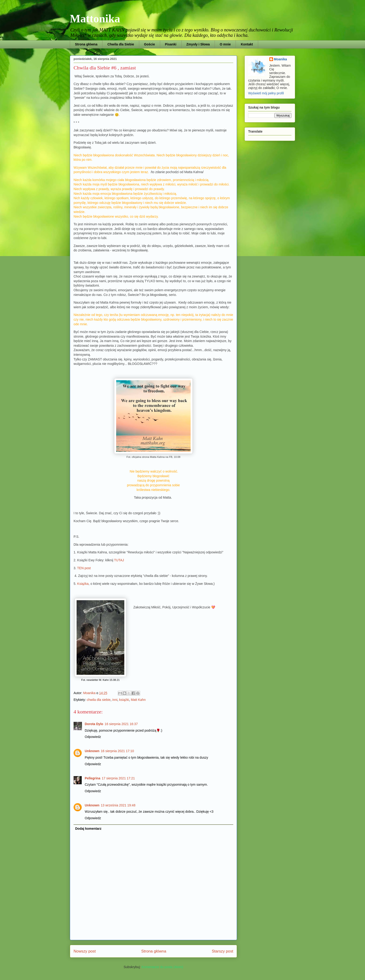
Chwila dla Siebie (121, 44)
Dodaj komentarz (88, 829)
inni (115, 700)
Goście (150, 44)
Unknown (92, 751)
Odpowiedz (93, 737)
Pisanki (171, 44)
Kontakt (247, 44)
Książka (83, 584)
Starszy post (223, 951)
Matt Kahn (138, 700)
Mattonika (95, 19)
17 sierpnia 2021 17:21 (118, 778)
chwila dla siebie (99, 700)
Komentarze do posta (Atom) (162, 967)
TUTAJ (119, 560)
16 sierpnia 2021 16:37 (121, 724)
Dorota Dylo (94, 724)
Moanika (281, 59)
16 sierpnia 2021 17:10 (117, 751)
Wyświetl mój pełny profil (266, 93)
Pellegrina (93, 778)
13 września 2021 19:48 (118, 805)
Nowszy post (85, 951)
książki (124, 700)
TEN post (84, 568)
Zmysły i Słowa (198, 44)
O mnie (225, 44)
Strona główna (86, 44)
